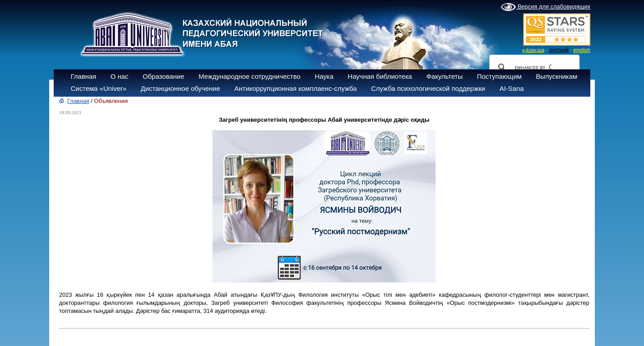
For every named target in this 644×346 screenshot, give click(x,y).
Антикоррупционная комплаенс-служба (296, 88)
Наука (324, 76)
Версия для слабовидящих (545, 7)
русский (559, 50)
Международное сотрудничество (250, 76)
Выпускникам (557, 76)
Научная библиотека (380, 76)
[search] (533, 68)
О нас (119, 76)
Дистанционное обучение (180, 88)
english (582, 50)
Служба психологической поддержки (428, 88)
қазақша (533, 50)
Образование (163, 76)
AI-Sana (512, 88)
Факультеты (444, 76)
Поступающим (499, 76)
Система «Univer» (99, 88)
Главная (83, 76)
